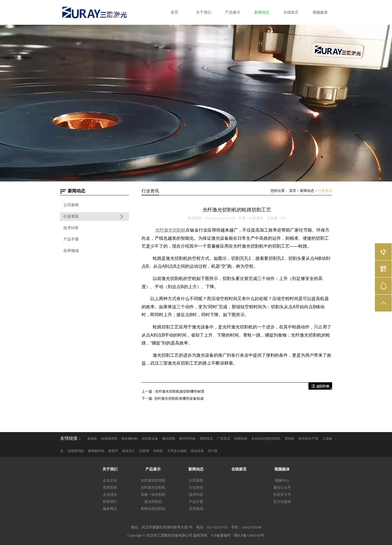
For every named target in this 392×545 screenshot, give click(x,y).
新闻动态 (307, 191)
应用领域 (71, 251)
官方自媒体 (282, 502)
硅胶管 (144, 451)
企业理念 (110, 495)
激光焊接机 (153, 502)
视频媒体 (282, 469)
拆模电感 (241, 439)
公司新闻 (71, 205)
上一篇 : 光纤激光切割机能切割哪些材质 (173, 391)
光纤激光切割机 (153, 487)
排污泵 (213, 451)
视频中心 (282, 480)
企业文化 (110, 480)
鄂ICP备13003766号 (249, 535)
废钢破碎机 (96, 451)
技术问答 (71, 228)
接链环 (113, 451)
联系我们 (110, 502)
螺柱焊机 (169, 439)
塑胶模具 (206, 439)
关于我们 (110, 469)
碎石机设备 (150, 439)
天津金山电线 (177, 451)
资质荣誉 (110, 487)
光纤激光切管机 (153, 480)
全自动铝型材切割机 (266, 439)
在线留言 (239, 469)
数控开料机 (188, 439)
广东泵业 (223, 439)
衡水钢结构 (130, 439)
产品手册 (71, 239)
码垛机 (158, 451)
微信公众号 (282, 487)
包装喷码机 (76, 451)
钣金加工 (129, 451)
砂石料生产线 (308, 439)
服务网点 (110, 509)
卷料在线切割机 (153, 509)
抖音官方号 (282, 495)
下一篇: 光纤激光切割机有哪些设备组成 (173, 398)
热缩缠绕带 (109, 439)
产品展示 (153, 469)
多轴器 (92, 439)
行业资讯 (71, 216)
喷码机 (290, 439)
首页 (293, 191)
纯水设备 (197, 451)
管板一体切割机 (153, 495)
